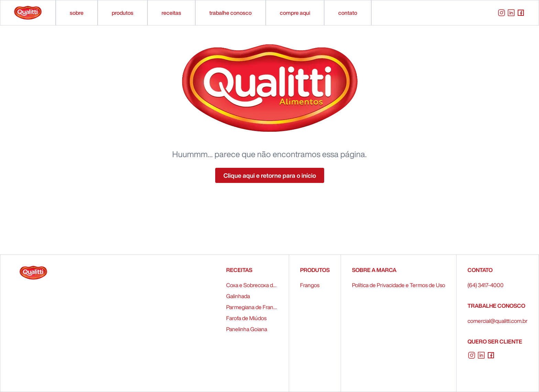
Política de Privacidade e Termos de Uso (399, 285)
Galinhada (238, 296)
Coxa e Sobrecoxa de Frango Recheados (252, 285)
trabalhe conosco (230, 13)
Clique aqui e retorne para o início (270, 175)
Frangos (310, 285)
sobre (77, 13)
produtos (123, 13)
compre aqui (295, 13)
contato (348, 13)
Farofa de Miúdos (246, 318)
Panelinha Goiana (247, 329)
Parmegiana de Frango (252, 307)
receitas (171, 13)
